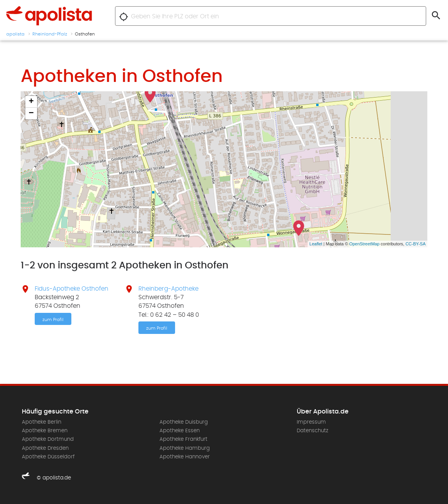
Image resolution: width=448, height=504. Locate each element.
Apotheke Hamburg (185, 448)
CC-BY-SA (416, 244)
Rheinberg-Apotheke (168, 289)
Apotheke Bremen (45, 431)
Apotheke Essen (180, 431)
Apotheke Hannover (185, 457)
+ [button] (31, 102)
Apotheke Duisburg (184, 422)
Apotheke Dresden (45, 448)
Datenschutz (313, 431)
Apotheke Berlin (42, 422)
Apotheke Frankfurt (183, 439)
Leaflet (316, 244)
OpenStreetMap (365, 244)
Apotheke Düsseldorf (48, 457)
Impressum (311, 422)
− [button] (31, 114)
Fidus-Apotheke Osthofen (72, 289)
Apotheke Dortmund (48, 439)
